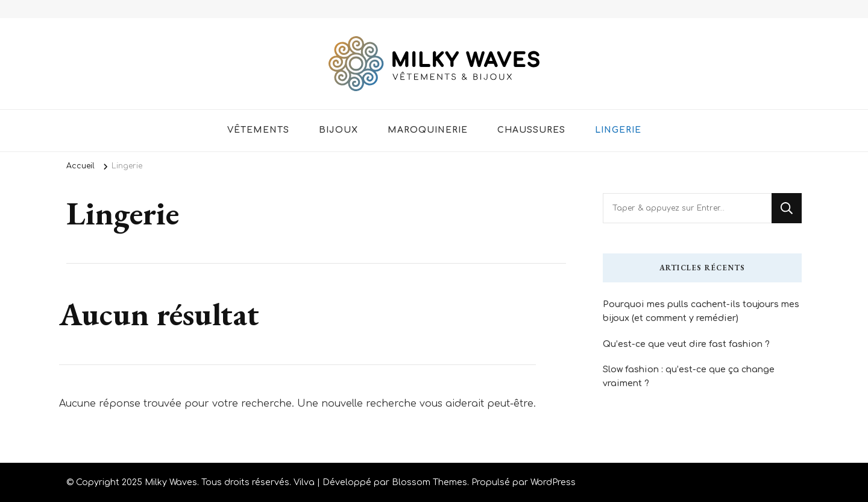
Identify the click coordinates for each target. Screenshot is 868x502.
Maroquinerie (428, 130)
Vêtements (258, 130)
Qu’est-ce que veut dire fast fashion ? (686, 344)
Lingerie (618, 130)
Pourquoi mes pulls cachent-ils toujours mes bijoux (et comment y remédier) (701, 311)
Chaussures (531, 130)
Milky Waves (171, 482)
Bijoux (338, 130)
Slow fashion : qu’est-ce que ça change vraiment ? (689, 376)
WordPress (553, 482)
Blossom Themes (429, 482)
